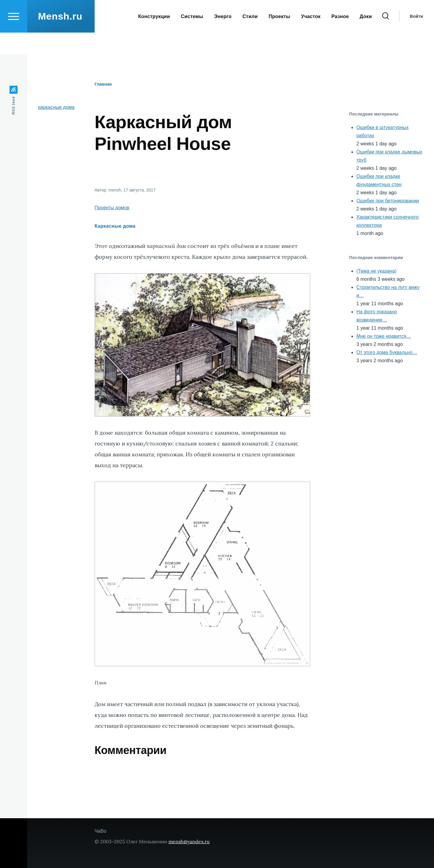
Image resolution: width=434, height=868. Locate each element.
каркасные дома (56, 108)
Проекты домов (112, 208)
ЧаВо (101, 831)
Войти (417, 38)
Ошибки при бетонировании (388, 201)
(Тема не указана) (376, 271)
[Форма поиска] (385, 38)
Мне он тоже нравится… (384, 336)
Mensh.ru (60, 38)
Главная (103, 84)
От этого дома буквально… (387, 353)
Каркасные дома (115, 226)
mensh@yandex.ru (189, 842)
